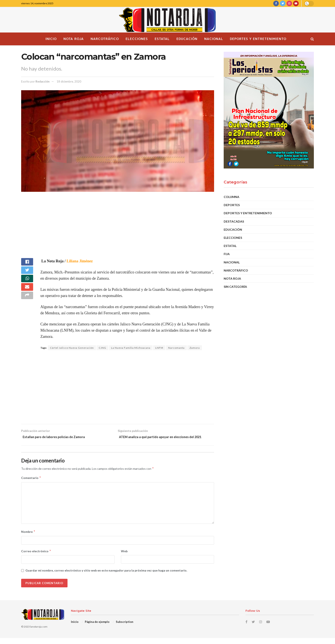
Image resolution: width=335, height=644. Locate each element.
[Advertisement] (118, 228)
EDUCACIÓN (233, 230)
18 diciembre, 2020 (69, 81)
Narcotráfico (105, 39)
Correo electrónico (36, 557)
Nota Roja (74, 39)
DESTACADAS (234, 221)
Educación (187, 39)
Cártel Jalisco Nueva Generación (72, 348)
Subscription (125, 628)
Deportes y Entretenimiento (258, 39)
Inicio (51, 39)
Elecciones (137, 39)
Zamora (195, 348)
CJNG (102, 348)
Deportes (232, 205)
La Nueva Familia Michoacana (131, 348)
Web (124, 557)
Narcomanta (176, 348)
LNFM (159, 348)
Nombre (28, 538)
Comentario (31, 484)
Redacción (43, 81)
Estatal (162, 39)
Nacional (214, 39)
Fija (227, 254)
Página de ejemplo (97, 628)
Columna (231, 197)
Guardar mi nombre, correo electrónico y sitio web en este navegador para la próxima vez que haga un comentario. (106, 576)
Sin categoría (235, 287)
